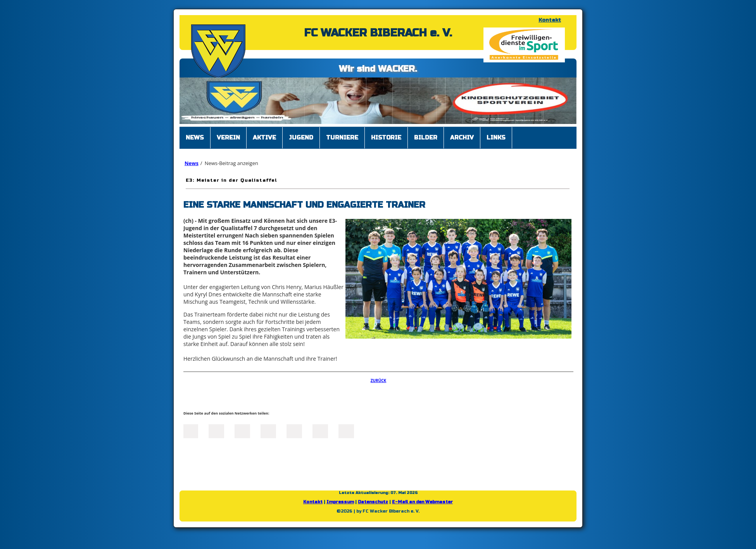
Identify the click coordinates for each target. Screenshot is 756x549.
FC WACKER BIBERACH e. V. (378, 33)
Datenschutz (373, 502)
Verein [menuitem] (228, 138)
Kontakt (550, 20)
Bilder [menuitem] (426, 138)
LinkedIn (242, 430)
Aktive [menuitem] (264, 138)
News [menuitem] (195, 138)
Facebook (190, 430)
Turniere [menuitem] (342, 138)
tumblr (320, 430)
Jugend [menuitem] (301, 138)
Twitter (216, 430)
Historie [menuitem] (386, 138)
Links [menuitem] (496, 138)
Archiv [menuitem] (462, 138)
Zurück (379, 380)
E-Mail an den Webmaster (422, 502)
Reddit (346, 430)
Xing (268, 430)
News (192, 163)
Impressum (340, 502)
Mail (294, 430)
